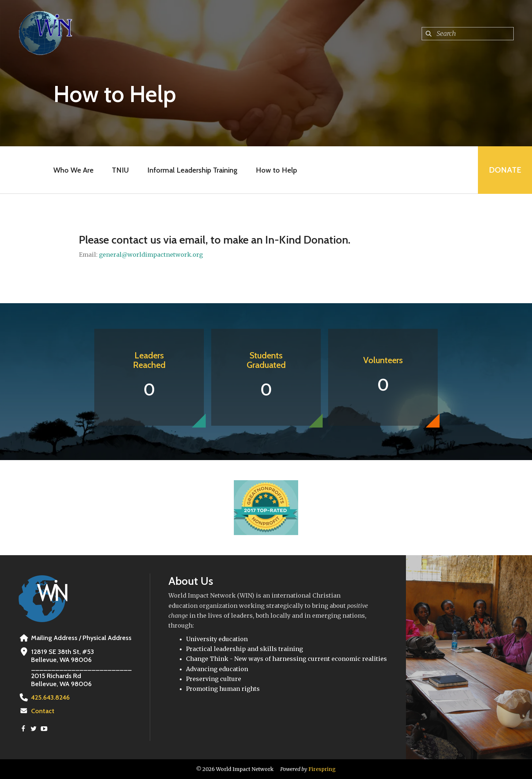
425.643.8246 (50, 697)
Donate (505, 170)
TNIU (120, 170)
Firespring (322, 769)
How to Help (276, 170)
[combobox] (468, 34)
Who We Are (73, 170)
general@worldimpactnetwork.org (151, 255)
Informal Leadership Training (192, 170)
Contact (43, 711)
